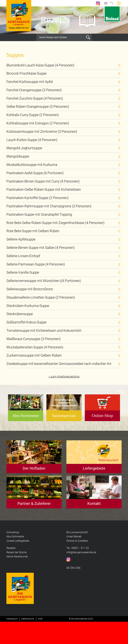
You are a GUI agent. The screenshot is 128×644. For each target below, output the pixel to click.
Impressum (12, 619)
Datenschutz (28, 619)
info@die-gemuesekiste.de (81, 552)
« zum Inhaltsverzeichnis (64, 377)
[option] (64, 20)
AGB (40, 619)
